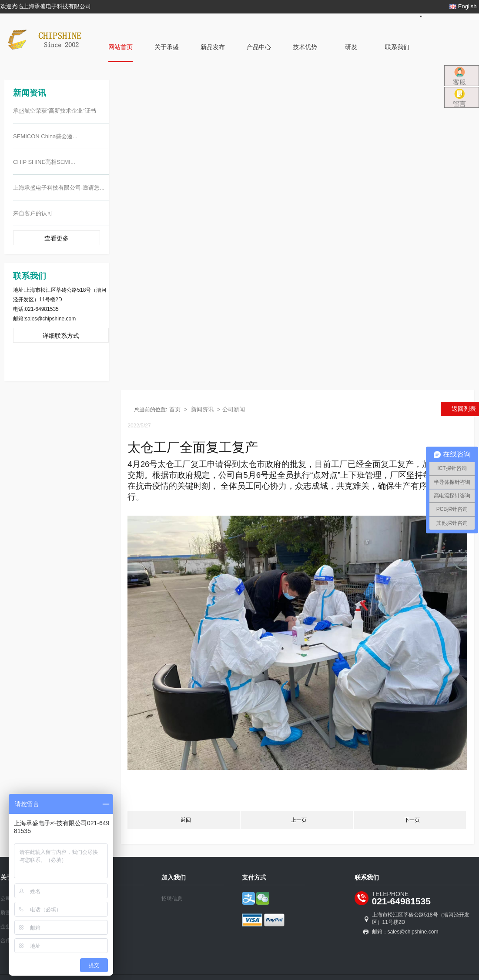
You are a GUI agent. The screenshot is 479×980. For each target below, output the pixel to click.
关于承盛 (167, 47)
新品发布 (213, 47)
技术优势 (305, 47)
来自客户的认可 (33, 213)
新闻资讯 (202, 409)
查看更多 (57, 238)
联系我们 (397, 47)
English (463, 6)
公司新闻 (234, 409)
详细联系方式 (61, 336)
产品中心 (259, 47)
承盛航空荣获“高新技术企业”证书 (55, 111)
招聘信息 (172, 899)
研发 (351, 47)
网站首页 (121, 47)
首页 (175, 409)
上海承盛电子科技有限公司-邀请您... (59, 188)
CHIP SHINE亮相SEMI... (44, 162)
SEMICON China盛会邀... (45, 136)
